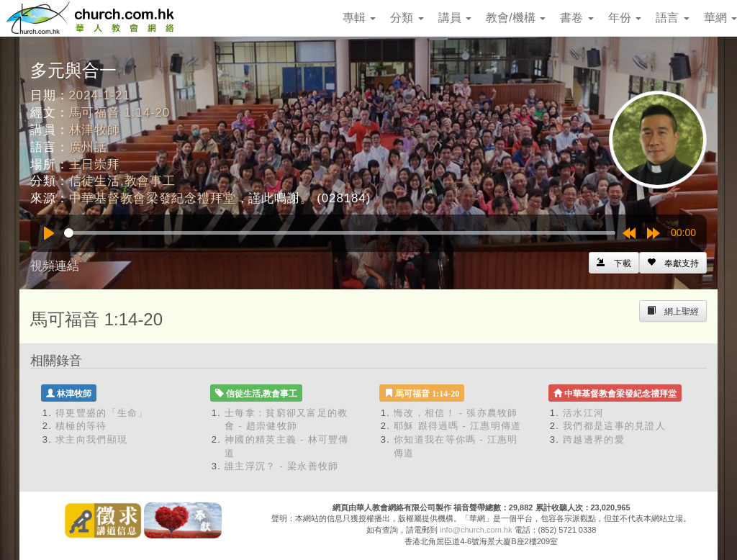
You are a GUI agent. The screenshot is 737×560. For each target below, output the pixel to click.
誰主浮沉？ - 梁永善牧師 (281, 466)
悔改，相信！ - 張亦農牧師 (456, 413)
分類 (407, 18)
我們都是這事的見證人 (614, 426)
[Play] (49, 233)
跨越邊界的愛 (594, 439)
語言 (672, 18)
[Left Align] (673, 263)
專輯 (359, 18)
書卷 (577, 18)
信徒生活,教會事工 (122, 181)
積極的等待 (81, 426)
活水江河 (583, 413)
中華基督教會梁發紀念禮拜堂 (153, 198)
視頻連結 (55, 266)
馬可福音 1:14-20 (120, 113)
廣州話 (89, 147)
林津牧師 (95, 130)
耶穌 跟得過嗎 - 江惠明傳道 (458, 426)
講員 (455, 18)
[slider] (340, 233)
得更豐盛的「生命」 (102, 413)
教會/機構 (516, 18)
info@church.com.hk (476, 530)
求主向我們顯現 (91, 439)
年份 (625, 18)
